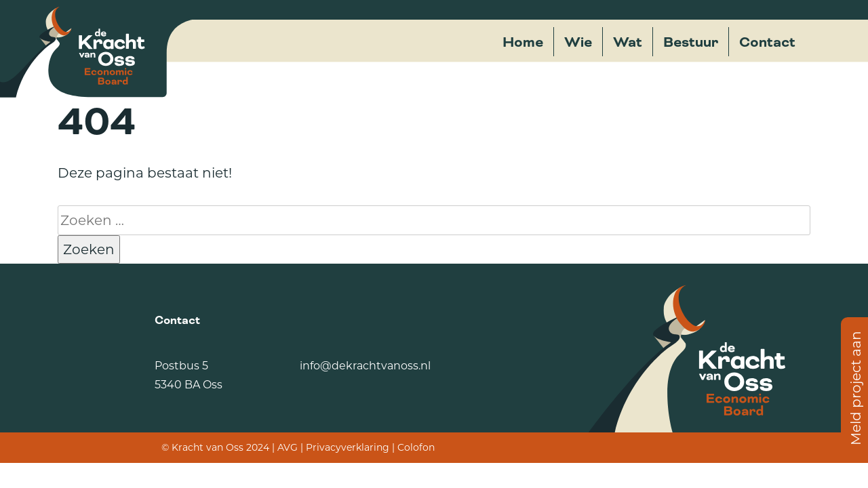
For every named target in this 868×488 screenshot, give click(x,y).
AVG (288, 447)
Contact (767, 42)
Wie (578, 42)
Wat (628, 42)
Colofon (416, 447)
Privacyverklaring (348, 447)
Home (523, 42)
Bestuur (691, 42)
